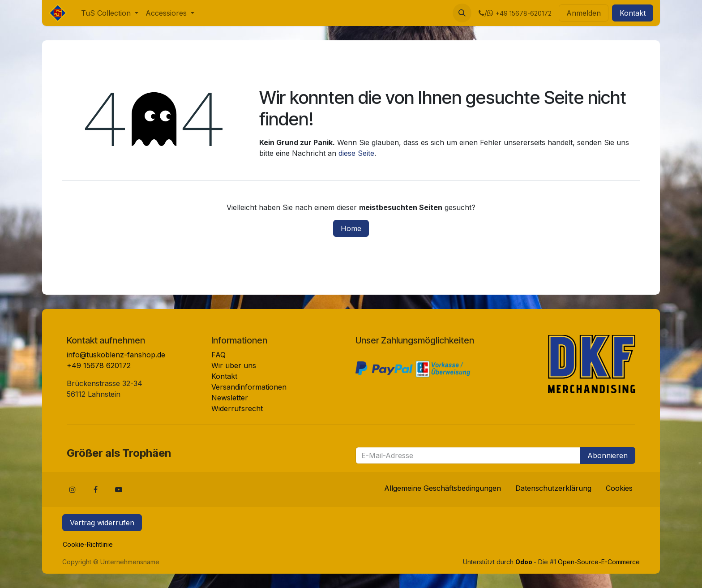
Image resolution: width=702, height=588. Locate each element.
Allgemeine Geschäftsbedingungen (443, 488)
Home (351, 228)
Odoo (524, 562)
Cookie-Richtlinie (88, 544)
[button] (462, 13)
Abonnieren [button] (608, 455)
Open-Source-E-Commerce (599, 562)
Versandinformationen (249, 387)
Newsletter (230, 398)
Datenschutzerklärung (553, 488)
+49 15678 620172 (99, 365)
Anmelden (584, 13)
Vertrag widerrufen (102, 523)
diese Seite (356, 153)
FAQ (218, 355)
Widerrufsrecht (237, 408)
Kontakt (633, 13)
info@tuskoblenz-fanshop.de (116, 355)
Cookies (619, 488)
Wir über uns (234, 365)
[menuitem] (110, 13)
